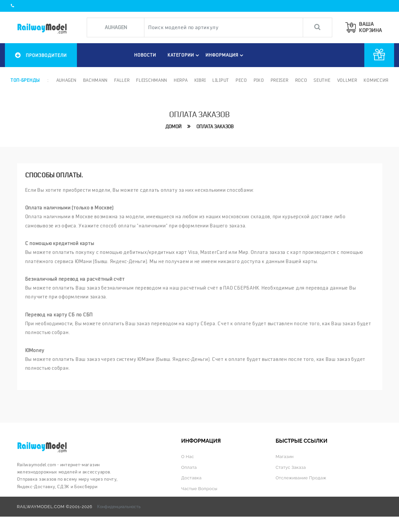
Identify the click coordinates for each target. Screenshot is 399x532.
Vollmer (347, 80)
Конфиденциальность (119, 506)
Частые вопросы (199, 489)
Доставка (191, 478)
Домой (173, 127)
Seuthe (322, 80)
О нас (188, 457)
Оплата (189, 467)
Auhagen (66, 80)
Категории (184, 55)
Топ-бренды (25, 80)
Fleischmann (152, 80)
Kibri (200, 80)
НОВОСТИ (145, 55)
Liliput (221, 80)
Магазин (285, 457)
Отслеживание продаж (301, 478)
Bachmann (96, 80)
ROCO (301, 80)
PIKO (259, 80)
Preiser (280, 80)
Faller (122, 80)
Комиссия (376, 80)
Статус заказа (291, 467)
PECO (241, 80)
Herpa (181, 80)
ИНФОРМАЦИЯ (225, 55)
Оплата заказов (215, 127)
